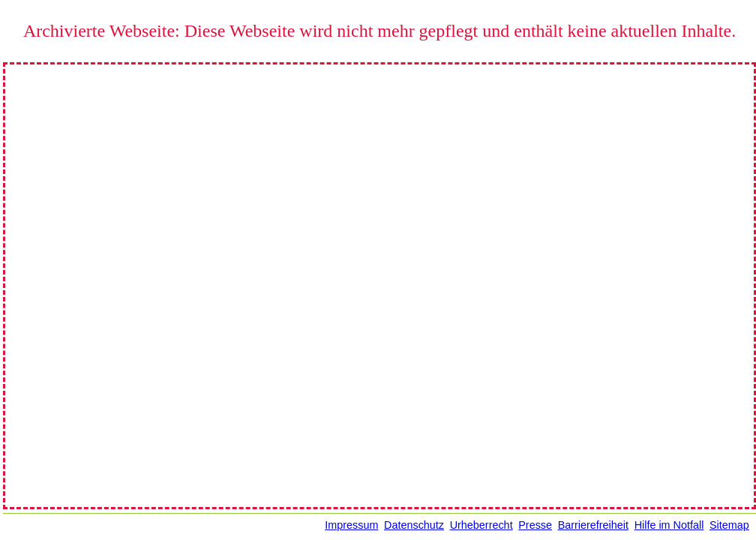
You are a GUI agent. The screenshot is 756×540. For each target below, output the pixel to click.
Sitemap (729, 525)
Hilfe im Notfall (669, 525)
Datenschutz (414, 525)
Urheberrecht (481, 525)
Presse (535, 525)
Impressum (351, 525)
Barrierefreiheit (593, 525)
